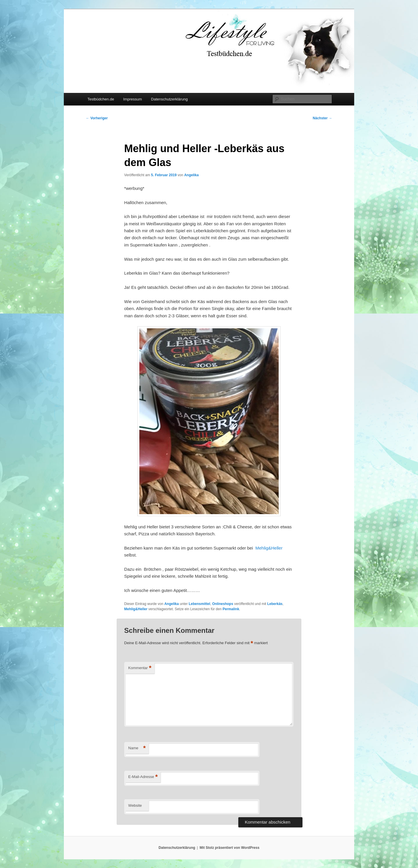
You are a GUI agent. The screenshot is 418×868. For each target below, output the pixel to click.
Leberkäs (275, 604)
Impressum (132, 99)
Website (135, 805)
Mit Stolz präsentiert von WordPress (230, 848)
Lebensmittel (199, 604)
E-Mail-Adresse (143, 777)
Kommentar (140, 668)
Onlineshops (223, 604)
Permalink (231, 609)
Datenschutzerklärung (169, 99)
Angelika (191, 175)
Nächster (322, 118)
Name (137, 748)
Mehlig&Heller (269, 548)
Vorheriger (97, 118)
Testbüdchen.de (101, 99)
